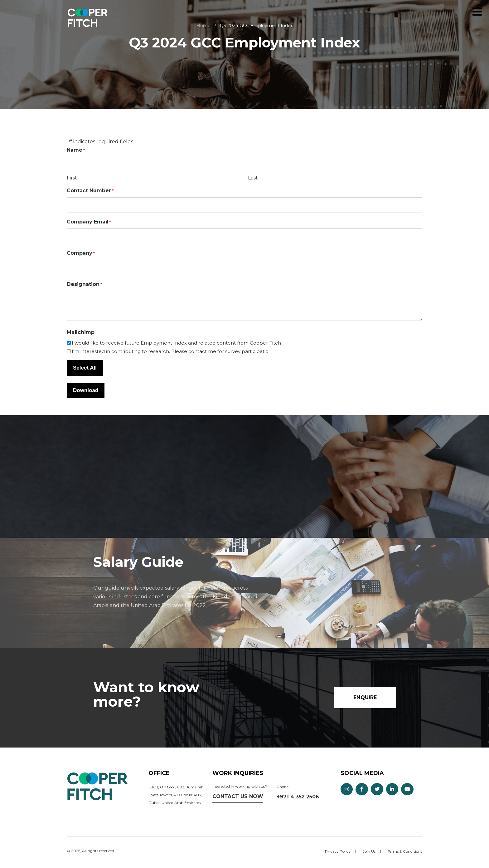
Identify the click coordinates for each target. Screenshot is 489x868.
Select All (85, 368)
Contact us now (238, 797)
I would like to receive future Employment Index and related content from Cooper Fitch (176, 343)
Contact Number (90, 191)
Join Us (369, 852)
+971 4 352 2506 (298, 797)
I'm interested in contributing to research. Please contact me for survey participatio (170, 351)
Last (253, 178)
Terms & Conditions (405, 852)
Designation (84, 284)
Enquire (463, 12)
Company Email (89, 222)
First (72, 178)
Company (81, 253)
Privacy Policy (338, 852)
